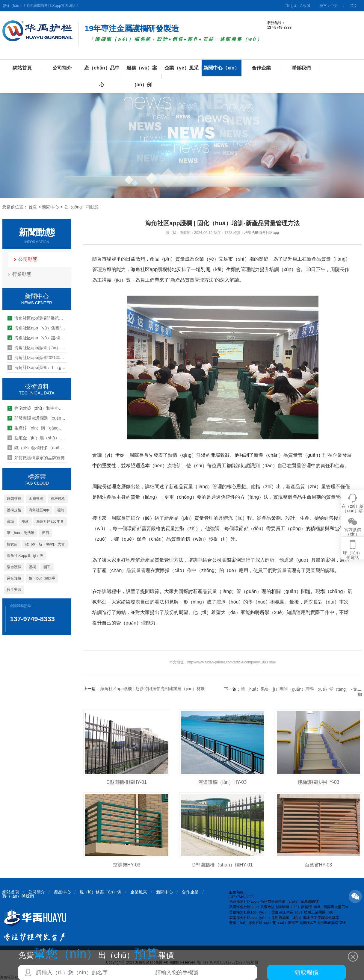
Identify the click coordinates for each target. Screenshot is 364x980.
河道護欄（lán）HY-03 (222, 782)
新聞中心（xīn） (221, 68)
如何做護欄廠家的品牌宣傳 (36, 458)
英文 (354, 6)
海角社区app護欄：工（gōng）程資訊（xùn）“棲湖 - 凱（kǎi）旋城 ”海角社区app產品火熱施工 (37, 367)
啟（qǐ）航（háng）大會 (45, 544)
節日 (46, 533)
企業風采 (139, 892)
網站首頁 (22, 68)
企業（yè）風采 (182, 68)
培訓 (248, 233)
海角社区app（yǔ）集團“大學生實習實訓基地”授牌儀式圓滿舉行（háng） (37, 328)
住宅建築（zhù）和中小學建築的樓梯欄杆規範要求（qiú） (37, 408)
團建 (25, 521)
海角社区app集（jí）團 (25, 556)
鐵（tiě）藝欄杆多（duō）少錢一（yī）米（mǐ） (37, 448)
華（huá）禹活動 (21, 533)
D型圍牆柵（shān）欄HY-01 (222, 865)
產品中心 (62, 892)
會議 (10, 521)
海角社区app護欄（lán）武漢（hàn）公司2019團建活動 (37, 348)
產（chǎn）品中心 (102, 76)
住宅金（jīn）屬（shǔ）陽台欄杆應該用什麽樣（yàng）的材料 (37, 438)
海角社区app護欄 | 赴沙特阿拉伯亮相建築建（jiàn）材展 (153, 689)
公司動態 (28, 259)
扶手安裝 (14, 590)
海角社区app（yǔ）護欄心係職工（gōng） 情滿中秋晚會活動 (37, 338)
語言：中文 (329, 6)
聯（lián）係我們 (18, 896)
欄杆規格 (58, 499)
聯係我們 (301, 68)
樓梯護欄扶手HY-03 (318, 782)
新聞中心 (50, 207)
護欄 (32, 567)
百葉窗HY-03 (318, 865)
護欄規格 (14, 510)
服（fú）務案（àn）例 (101, 892)
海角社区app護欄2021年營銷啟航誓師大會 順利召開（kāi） (37, 358)
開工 (47, 567)
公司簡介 (62, 68)
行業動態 (22, 274)
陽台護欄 (14, 567)
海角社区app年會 (50, 521)
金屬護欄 (36, 499)
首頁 (33, 207)
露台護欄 (14, 578)
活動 (60, 510)
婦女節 (12, 544)
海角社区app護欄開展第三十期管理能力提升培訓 (37, 318)
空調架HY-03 (127, 865)
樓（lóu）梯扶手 (42, 578)
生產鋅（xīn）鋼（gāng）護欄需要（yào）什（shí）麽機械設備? (37, 428)
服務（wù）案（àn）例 (142, 76)
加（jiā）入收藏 (298, 6)
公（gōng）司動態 (81, 207)
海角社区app (39, 510)
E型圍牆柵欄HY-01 (127, 782)
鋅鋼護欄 (14, 499)
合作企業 (261, 68)
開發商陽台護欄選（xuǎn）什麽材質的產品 (37, 418)
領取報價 (306, 973)
